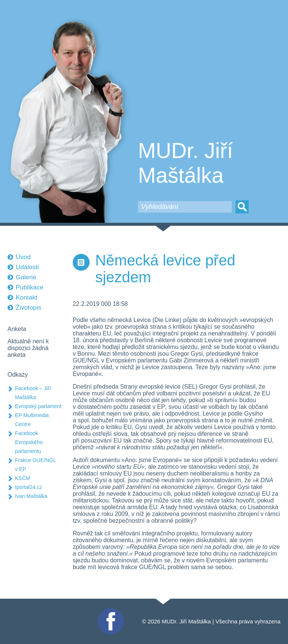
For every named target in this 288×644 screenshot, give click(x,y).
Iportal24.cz (28, 487)
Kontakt (27, 297)
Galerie (26, 277)
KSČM (22, 478)
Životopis (28, 308)
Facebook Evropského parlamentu (29, 442)
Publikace (30, 287)
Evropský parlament (38, 406)
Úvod (23, 257)
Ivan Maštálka (31, 496)
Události (27, 267)
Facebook (110, 611)
